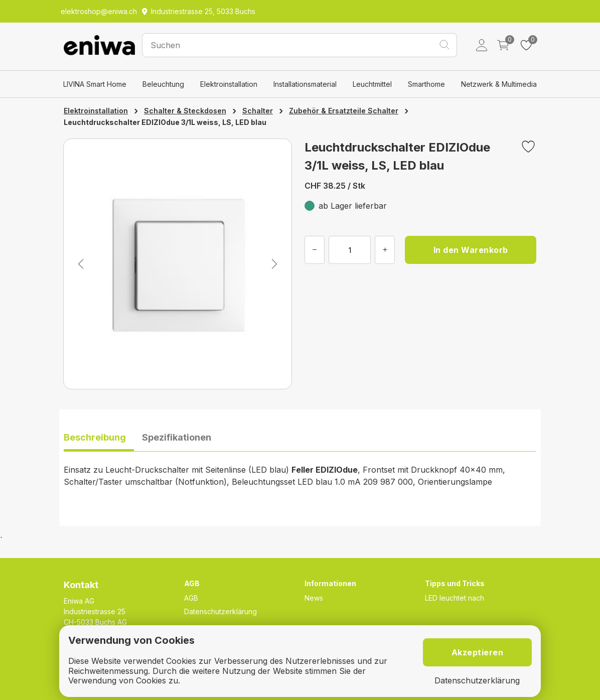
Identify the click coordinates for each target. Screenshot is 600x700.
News (314, 598)
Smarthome (426, 84)
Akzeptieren (478, 652)
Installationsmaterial (305, 84)
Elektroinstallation (229, 84)
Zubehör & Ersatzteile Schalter (344, 111)
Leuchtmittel (372, 84)
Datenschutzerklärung (220, 611)
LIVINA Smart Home (95, 84)
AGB (191, 598)
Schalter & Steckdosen (185, 111)
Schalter (258, 111)
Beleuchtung (163, 84)
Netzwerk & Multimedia (499, 84)
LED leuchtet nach (455, 598)
